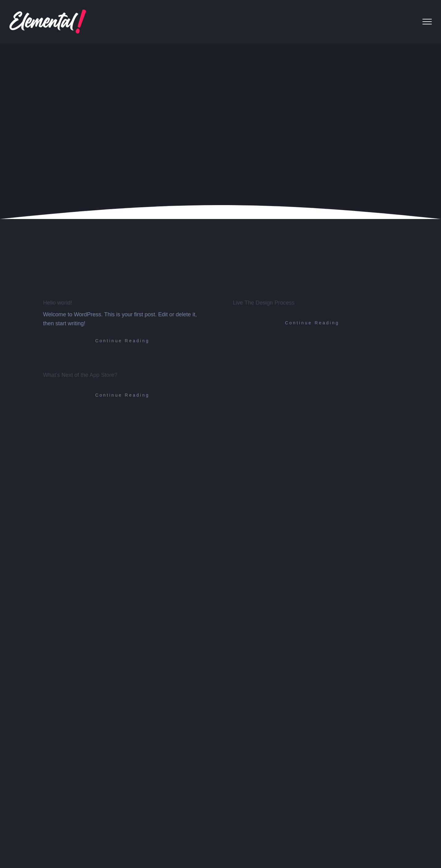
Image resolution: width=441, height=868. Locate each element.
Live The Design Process (264, 303)
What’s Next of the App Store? (80, 375)
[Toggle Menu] (427, 22)
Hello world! (57, 303)
